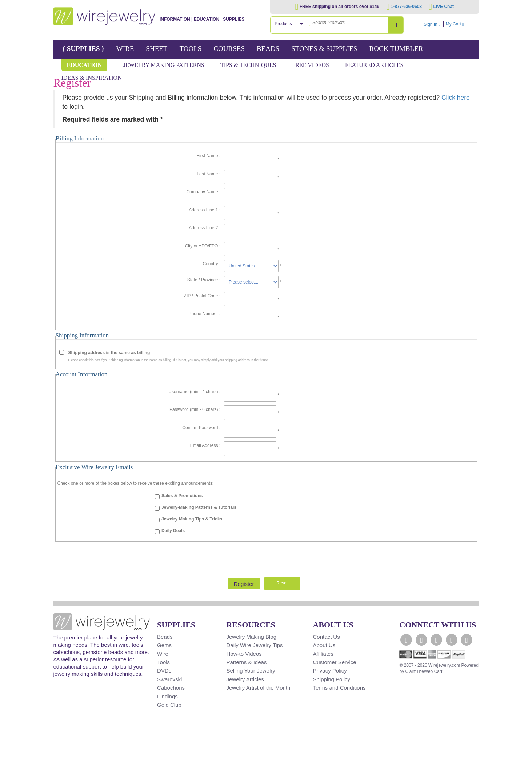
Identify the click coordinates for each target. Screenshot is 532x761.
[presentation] (266, 558)
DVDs (164, 671)
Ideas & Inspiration (92, 78)
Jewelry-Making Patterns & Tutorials (199, 507)
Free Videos (311, 65)
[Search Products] (396, 25)
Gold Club (169, 705)
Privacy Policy (330, 671)
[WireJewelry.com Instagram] (452, 640)
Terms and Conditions (339, 688)
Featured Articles (374, 65)
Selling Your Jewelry (251, 671)
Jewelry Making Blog (251, 637)
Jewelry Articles (245, 679)
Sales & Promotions (182, 496)
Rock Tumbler (396, 49)
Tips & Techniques (248, 65)
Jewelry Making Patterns (164, 65)
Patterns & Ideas (246, 662)
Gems (164, 645)
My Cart (461, 24)
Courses (229, 49)
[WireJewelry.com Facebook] (406, 640)
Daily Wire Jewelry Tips (254, 645)
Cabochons (171, 688)
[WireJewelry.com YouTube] (436, 640)
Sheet (157, 49)
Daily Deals (173, 531)
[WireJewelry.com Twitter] (421, 640)
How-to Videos (244, 654)
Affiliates (323, 654)
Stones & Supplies (324, 49)
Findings (167, 696)
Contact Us (326, 637)
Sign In (432, 24)
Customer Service (334, 662)
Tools (190, 49)
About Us (324, 645)
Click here (456, 98)
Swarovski (169, 679)
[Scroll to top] (63, 755)
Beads (268, 49)
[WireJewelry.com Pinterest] (467, 640)
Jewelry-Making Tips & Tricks (192, 519)
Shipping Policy (331, 679)
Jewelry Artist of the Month (258, 688)
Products (283, 24)
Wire (125, 49)
